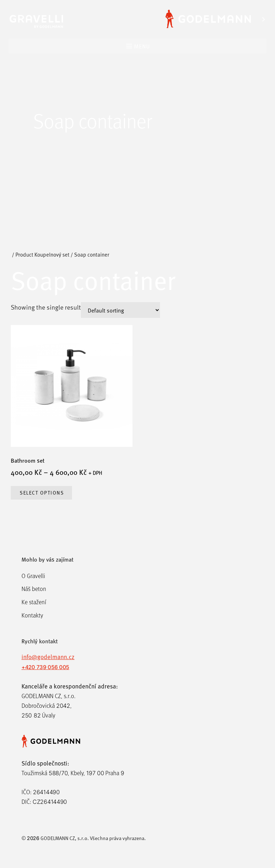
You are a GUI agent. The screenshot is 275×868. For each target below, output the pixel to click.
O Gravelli (33, 576)
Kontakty (32, 615)
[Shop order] (120, 310)
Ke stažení (34, 602)
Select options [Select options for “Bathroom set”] (42, 493)
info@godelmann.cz (48, 657)
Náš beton (34, 589)
